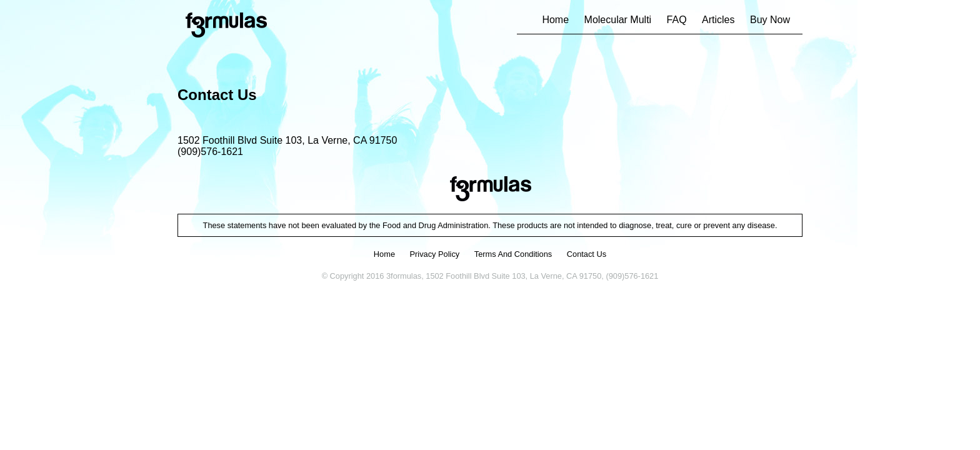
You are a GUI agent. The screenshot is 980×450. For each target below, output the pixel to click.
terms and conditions (513, 254)
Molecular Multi (618, 20)
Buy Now (770, 20)
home (384, 254)
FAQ (677, 20)
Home (555, 20)
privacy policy (435, 254)
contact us (587, 254)
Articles (718, 20)
